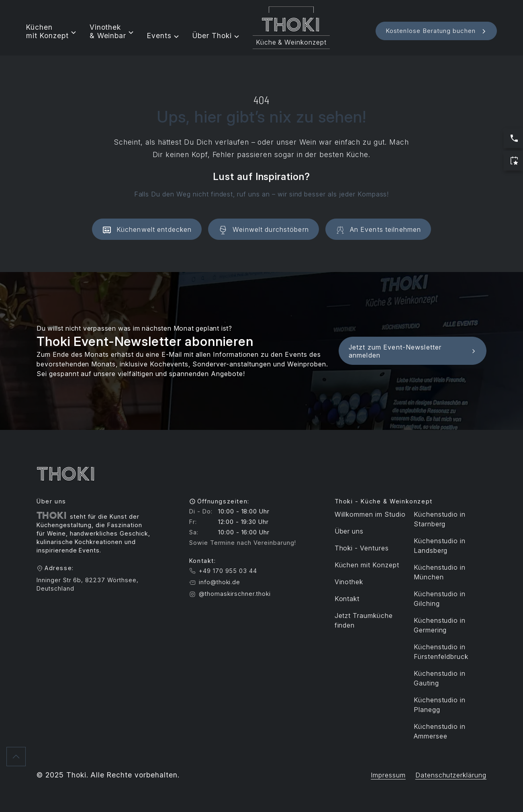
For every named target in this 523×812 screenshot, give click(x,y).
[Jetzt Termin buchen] (513, 161)
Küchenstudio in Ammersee (440, 731)
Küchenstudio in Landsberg (440, 546)
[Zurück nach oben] (16, 757)
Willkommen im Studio (370, 514)
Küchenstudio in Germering (440, 625)
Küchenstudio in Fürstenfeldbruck (441, 652)
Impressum (388, 775)
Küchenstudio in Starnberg (440, 519)
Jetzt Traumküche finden (364, 620)
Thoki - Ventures (362, 548)
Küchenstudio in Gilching (440, 599)
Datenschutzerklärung (451, 775)
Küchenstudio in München (440, 572)
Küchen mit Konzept (367, 565)
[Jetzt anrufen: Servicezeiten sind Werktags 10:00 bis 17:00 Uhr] (513, 138)
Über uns (349, 531)
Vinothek (349, 582)
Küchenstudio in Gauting (440, 678)
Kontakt (347, 599)
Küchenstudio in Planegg (440, 705)
